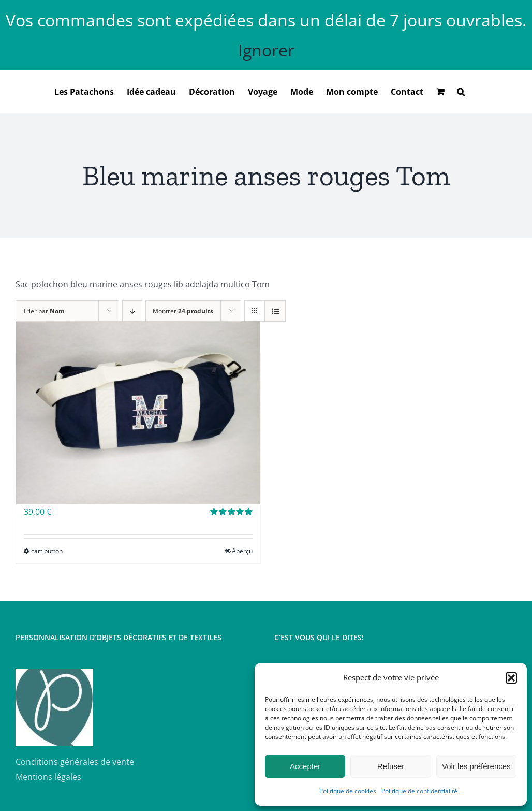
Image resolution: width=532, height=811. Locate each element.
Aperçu (242, 551)
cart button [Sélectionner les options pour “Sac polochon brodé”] (47, 551)
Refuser (391, 766)
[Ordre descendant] (132, 311)
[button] (511, 678)
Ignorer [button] (266, 50)
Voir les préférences (476, 766)
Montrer (183, 311)
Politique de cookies (348, 791)
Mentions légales (48, 777)
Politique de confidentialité (419, 791)
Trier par (44, 311)
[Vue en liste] (275, 311)
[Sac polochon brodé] (138, 413)
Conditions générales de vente (75, 762)
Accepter (305, 766)
